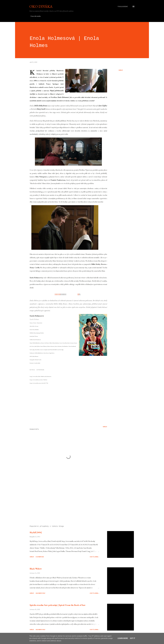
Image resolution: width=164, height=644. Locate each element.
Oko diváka (41, 6)
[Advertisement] (65, 499)
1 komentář (40, 557)
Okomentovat (40, 593)
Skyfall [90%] (36, 532)
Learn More (123, 638)
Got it (132, 638)
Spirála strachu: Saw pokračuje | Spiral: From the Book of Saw (58, 605)
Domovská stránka (36, 16)
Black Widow (36, 569)
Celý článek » (94, 557)
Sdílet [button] (121, 70)
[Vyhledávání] (123, 6)
